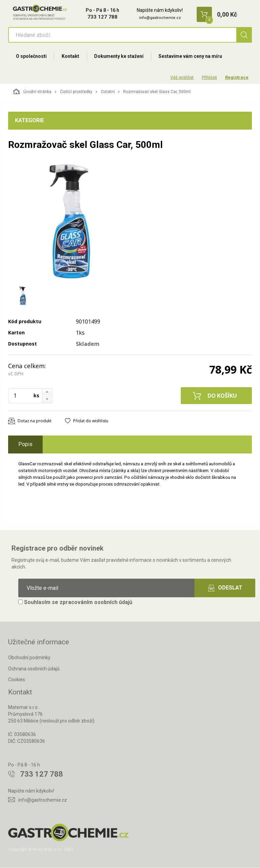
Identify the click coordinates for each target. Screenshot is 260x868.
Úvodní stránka (32, 92)
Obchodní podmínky (29, 658)
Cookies (17, 680)
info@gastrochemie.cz (160, 18)
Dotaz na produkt (35, 421)
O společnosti (31, 57)
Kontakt (71, 57)
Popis (25, 445)
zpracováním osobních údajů (96, 603)
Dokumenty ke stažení (120, 57)
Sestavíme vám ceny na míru (191, 57)
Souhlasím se (75, 603)
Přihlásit (209, 78)
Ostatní (108, 92)
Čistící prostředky (76, 92)
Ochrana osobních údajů (34, 669)
